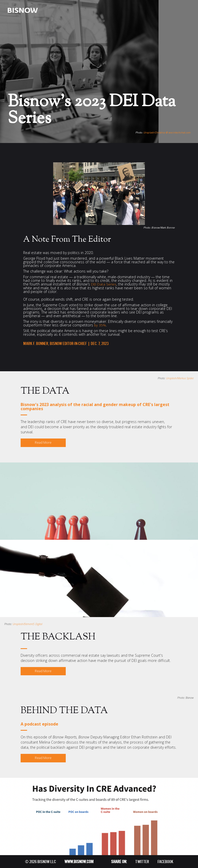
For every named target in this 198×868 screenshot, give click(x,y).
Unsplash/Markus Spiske (180, 378)
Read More (43, 442)
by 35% (100, 325)
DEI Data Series (104, 284)
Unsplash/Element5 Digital (27, 623)
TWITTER (142, 861)
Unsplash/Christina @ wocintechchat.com (167, 132)
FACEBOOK (165, 861)
